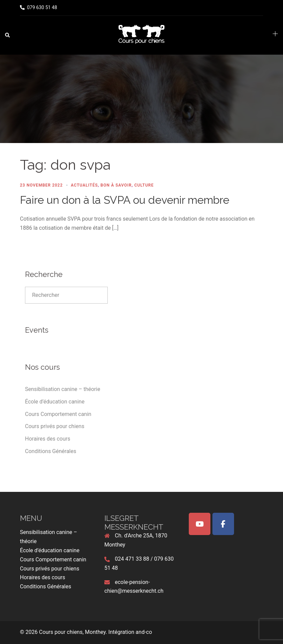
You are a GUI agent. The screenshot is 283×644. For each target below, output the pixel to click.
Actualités (84, 185)
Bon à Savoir (116, 185)
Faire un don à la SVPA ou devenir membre (125, 200)
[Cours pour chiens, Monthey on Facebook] (223, 524)
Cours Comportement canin (58, 414)
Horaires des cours (48, 439)
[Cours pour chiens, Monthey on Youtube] (200, 524)
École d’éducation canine (55, 402)
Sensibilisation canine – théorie (63, 389)
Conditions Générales (51, 451)
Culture (144, 185)
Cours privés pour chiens (55, 426)
